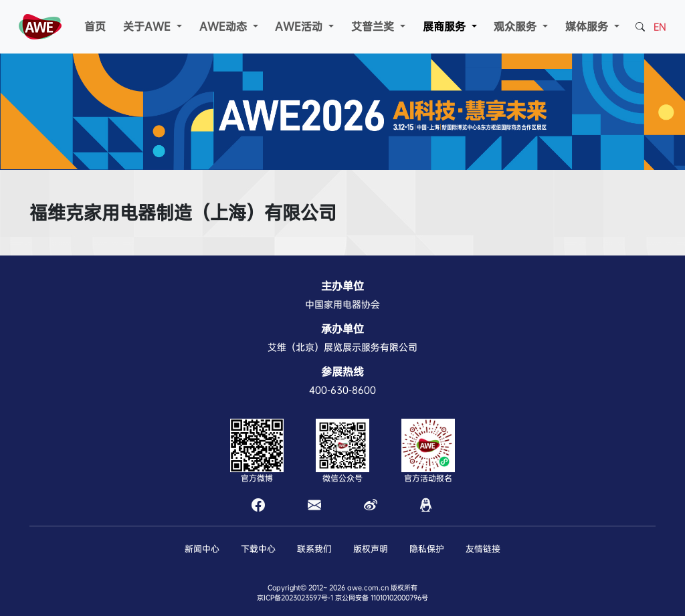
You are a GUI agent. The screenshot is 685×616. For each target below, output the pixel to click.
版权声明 (371, 549)
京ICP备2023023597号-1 (295, 598)
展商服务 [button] (446, 26)
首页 (95, 26)
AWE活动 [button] (300, 26)
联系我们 (314, 549)
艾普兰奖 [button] (374, 26)
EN (660, 27)
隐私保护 (427, 549)
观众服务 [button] (517, 26)
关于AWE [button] (149, 26)
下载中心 (258, 549)
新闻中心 (202, 549)
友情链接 (483, 549)
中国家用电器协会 (342, 304)
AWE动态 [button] (225, 26)
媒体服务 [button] (588, 26)
